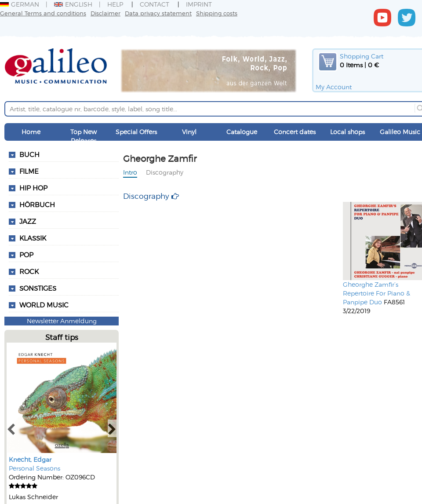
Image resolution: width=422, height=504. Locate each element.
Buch (29, 154)
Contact (155, 4)
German (20, 4)
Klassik (33, 238)
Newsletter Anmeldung (62, 321)
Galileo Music (400, 132)
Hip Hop (33, 188)
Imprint (199, 4)
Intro (130, 172)
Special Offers (136, 132)
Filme (29, 171)
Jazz (28, 221)
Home (31, 132)
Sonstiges (38, 288)
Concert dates (295, 132)
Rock (29, 271)
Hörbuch (37, 205)
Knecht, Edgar (30, 459)
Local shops (347, 132)
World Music (44, 305)
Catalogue (242, 132)
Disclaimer (105, 13)
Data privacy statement (158, 13)
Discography (165, 172)
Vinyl (189, 132)
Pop (26, 255)
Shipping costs (217, 13)
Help (115, 4)
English (73, 4)
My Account (334, 87)
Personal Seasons (35, 468)
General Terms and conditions (43, 13)
